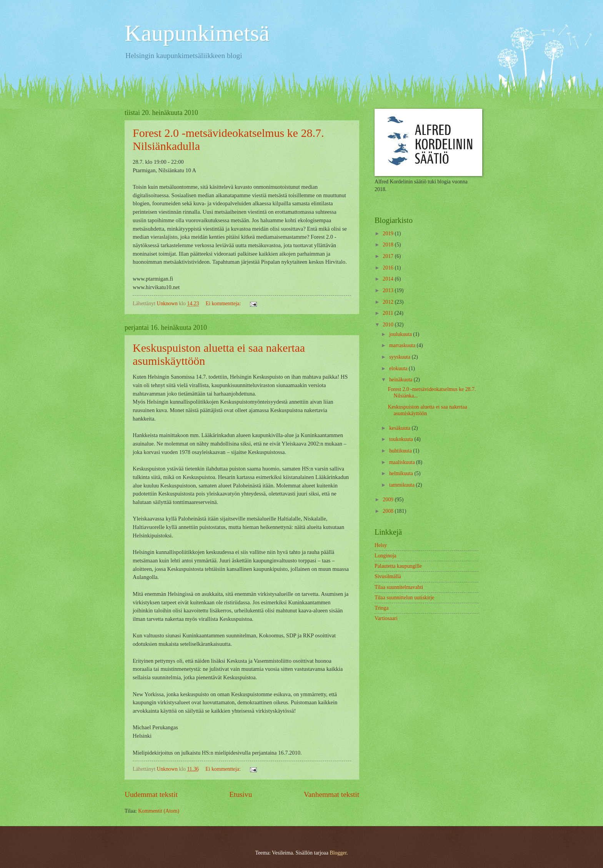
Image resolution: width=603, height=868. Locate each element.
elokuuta (399, 368)
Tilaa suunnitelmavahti (399, 587)
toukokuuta (402, 439)
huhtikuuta (401, 451)
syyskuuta (401, 357)
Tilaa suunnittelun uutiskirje (404, 598)
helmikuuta (402, 473)
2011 (389, 313)
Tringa (381, 608)
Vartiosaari (386, 618)
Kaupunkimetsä (197, 33)
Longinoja (386, 556)
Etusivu (241, 794)
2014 (389, 279)
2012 (389, 302)
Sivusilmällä (388, 576)
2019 (389, 234)
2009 (389, 500)
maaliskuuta (403, 462)
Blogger (338, 853)
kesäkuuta (401, 428)
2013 (389, 290)
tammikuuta (402, 485)
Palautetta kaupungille (398, 566)
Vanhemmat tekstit (331, 794)
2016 (389, 268)
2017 (389, 256)
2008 (389, 511)
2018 (389, 245)
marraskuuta (403, 345)
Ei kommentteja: (224, 303)
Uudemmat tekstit (151, 794)
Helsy (381, 545)
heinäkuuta (401, 380)
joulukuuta (401, 334)
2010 (389, 325)
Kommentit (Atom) (159, 811)
